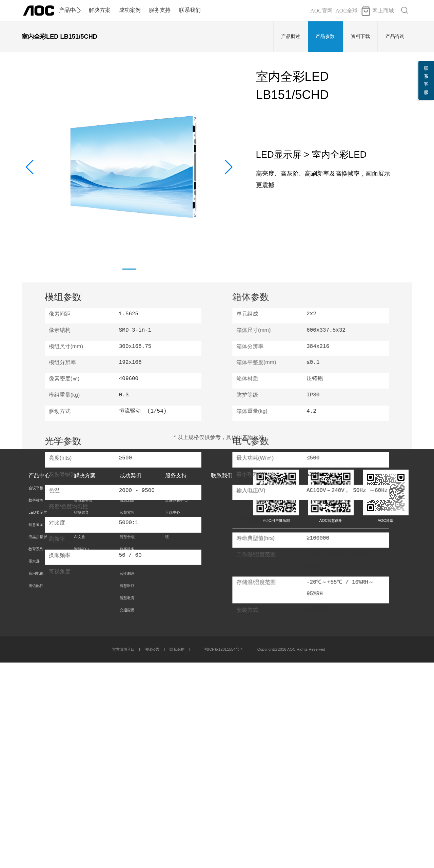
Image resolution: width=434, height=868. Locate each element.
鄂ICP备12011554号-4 (224, 855)
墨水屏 (34, 767)
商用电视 (36, 779)
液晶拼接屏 (38, 742)
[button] (229, 167)
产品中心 (70, 10)
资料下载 (360, 36)
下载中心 (173, 718)
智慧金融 (127, 742)
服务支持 (160, 10)
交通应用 (127, 815)
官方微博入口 (123, 855)
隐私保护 (177, 855)
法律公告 (152, 855)
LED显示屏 (38, 718)
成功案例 (130, 10)
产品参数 (325, 36)
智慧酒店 (127, 706)
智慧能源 (127, 730)
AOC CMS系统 (176, 736)
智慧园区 (127, 767)
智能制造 (127, 779)
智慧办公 (81, 693)
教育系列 (36, 754)
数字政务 (127, 754)
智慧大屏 (81, 730)
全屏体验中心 (176, 706)
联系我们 (190, 10)
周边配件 (36, 791)
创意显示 (36, 730)
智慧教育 (81, 718)
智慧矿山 (81, 754)
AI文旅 (80, 742)
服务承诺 (173, 693)
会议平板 (36, 693)
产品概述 (291, 36)
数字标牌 (36, 706)
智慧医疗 (127, 791)
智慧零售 (127, 718)
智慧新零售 (83, 706)
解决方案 (100, 10)
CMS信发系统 (86, 767)
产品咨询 (395, 36)
